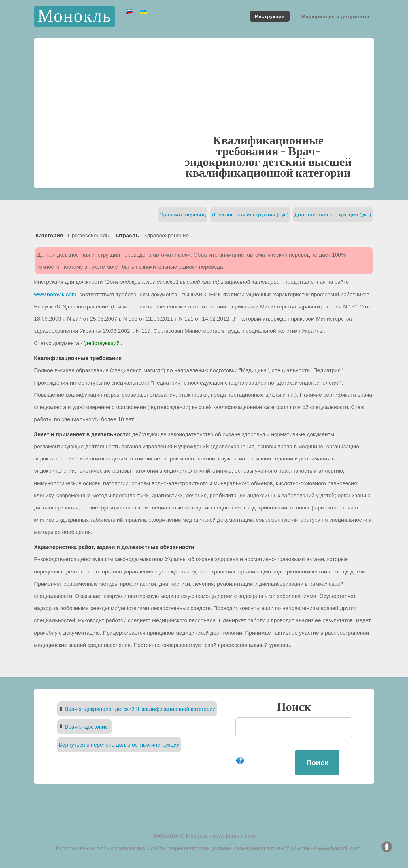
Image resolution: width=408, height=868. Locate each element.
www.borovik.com (55, 294)
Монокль (74, 16)
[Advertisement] (204, 92)
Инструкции (270, 16)
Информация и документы (335, 16)
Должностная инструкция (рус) (250, 215)
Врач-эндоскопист (87, 727)
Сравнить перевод (183, 215)
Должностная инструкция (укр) (333, 215)
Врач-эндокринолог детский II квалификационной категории (140, 709)
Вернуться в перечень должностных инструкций (119, 745)
